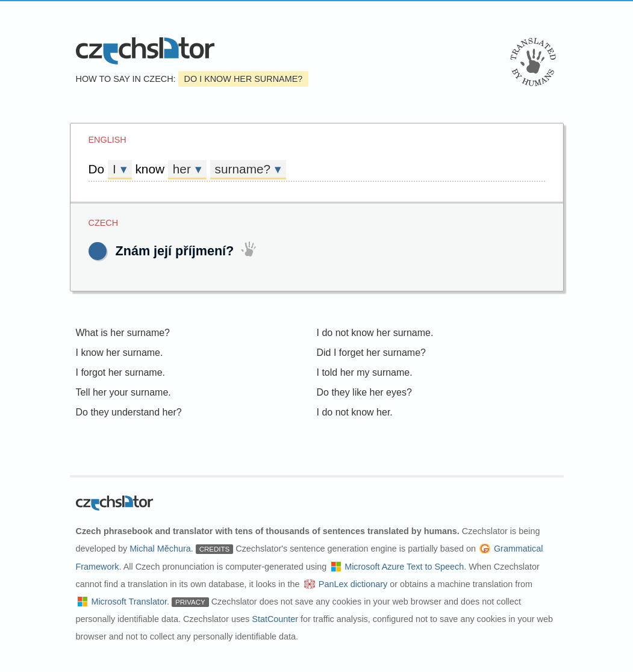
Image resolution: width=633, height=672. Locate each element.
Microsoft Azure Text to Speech (404, 567)
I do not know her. (355, 412)
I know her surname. (120, 353)
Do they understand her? (129, 412)
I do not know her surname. (375, 333)
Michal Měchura (160, 549)
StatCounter (275, 619)
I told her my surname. (365, 372)
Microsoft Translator (129, 602)
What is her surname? (123, 333)
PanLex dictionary (353, 584)
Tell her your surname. (123, 392)
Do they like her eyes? (364, 392)
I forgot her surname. (121, 372)
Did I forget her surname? (371, 353)
